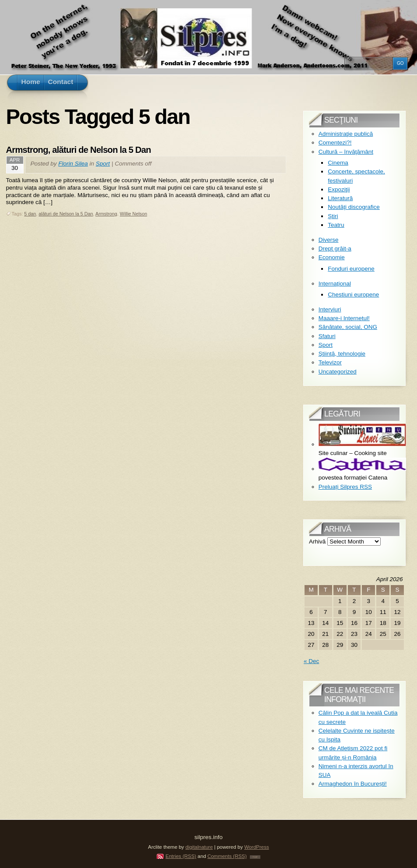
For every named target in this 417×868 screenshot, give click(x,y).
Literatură (340, 198)
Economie (332, 257)
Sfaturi (327, 336)
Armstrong (106, 214)
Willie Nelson (133, 214)
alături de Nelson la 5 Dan (66, 214)
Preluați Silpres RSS (345, 487)
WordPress (257, 847)
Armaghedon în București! (353, 784)
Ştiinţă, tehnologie (342, 354)
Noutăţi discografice (354, 207)
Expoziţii (339, 189)
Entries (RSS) (181, 856)
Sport (103, 164)
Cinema (338, 163)
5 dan (30, 214)
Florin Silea (73, 164)
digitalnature (199, 847)
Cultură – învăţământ (346, 152)
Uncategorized (338, 372)
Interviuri (330, 309)
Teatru (336, 225)
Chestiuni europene (353, 295)
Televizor (330, 362)
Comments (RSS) (227, 856)
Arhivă (317, 542)
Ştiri (333, 216)
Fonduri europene (351, 269)
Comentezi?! (335, 143)
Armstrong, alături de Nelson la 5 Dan (79, 150)
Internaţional (335, 284)
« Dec (311, 661)
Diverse (329, 240)
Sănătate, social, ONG (348, 327)
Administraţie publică (346, 134)
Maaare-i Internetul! (344, 318)
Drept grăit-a (335, 249)
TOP (255, 857)
